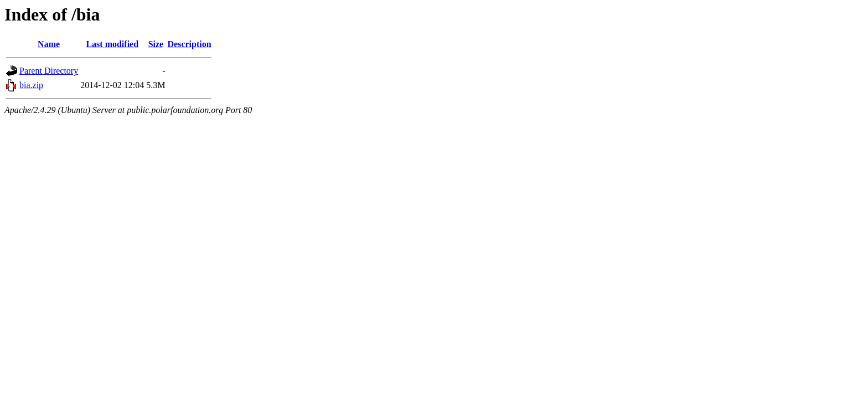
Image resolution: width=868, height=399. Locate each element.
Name (49, 44)
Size (156, 44)
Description (190, 44)
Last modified (112, 44)
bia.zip (31, 85)
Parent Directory (49, 71)
